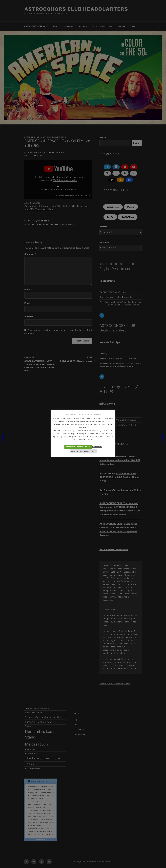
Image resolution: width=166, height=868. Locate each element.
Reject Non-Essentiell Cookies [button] (83, 451)
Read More (97, 447)
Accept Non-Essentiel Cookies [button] (78, 447)
